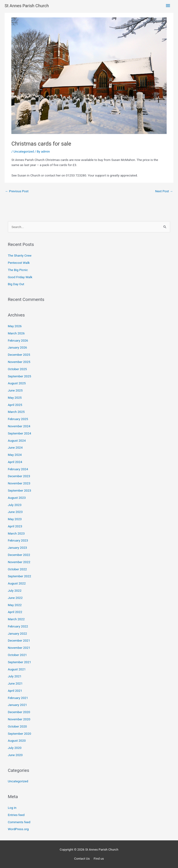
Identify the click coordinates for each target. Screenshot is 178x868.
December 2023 (19, 476)
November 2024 (19, 426)
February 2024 (18, 469)
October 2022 (17, 569)
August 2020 (17, 741)
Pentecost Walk (19, 263)
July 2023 (15, 505)
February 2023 (18, 540)
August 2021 (17, 669)
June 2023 (15, 512)
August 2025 (17, 383)
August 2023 (17, 498)
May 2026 (15, 326)
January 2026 (17, 347)
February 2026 (18, 340)
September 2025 (19, 376)
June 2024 (15, 447)
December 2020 (19, 712)
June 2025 (15, 390)
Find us (99, 858)
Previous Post (17, 191)
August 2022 (17, 583)
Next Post (164, 191)
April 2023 (15, 526)
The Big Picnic (18, 270)
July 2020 (15, 748)
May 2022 (15, 605)
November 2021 (19, 648)
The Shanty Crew (20, 255)
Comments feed (19, 822)
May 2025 (15, 398)
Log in (12, 808)
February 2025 (18, 419)
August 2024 (17, 441)
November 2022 (19, 562)
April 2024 (15, 462)
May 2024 (15, 455)
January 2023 (17, 548)
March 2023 (16, 533)
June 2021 (15, 683)
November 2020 (19, 719)
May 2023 (15, 519)
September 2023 (19, 490)
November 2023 (19, 483)
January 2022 (17, 633)
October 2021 (17, 655)
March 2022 (16, 619)
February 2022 (18, 626)
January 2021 (17, 705)
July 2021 (15, 676)
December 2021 (19, 640)
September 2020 (19, 734)
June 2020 (15, 755)
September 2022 (19, 576)
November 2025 (19, 362)
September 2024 (19, 433)
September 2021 (19, 662)
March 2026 (16, 333)
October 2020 (17, 726)
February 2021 (18, 698)
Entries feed (16, 815)
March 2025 (16, 412)
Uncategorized (24, 151)
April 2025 (15, 405)
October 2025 (17, 369)
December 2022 (19, 555)
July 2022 (15, 591)
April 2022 (15, 612)
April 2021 (15, 691)
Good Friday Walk (20, 277)
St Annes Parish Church (27, 6)
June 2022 (15, 598)
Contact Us (82, 858)
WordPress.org (18, 829)
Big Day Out (16, 284)
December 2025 (19, 355)
